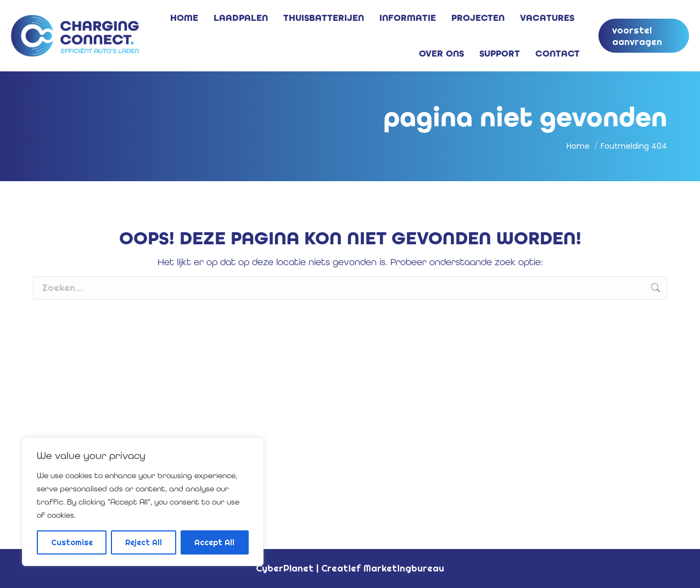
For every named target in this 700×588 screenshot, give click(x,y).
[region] (143, 502)
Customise (72, 542)
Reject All (144, 542)
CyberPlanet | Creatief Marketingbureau (350, 568)
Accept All (214, 542)
